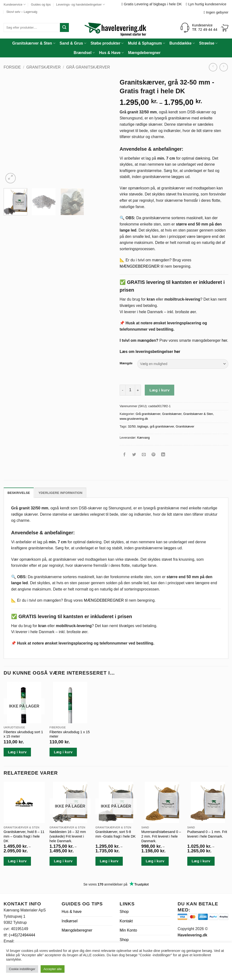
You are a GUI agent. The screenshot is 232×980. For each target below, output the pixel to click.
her (177, 352)
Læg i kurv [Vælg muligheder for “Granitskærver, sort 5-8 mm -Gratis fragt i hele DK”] (109, 861)
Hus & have (72, 912)
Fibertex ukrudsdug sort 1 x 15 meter (23, 734)
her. (225, 340)
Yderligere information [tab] (60, 493)
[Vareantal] (130, 390)
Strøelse (208, 43)
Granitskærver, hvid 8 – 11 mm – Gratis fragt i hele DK (24, 836)
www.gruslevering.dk (134, 419)
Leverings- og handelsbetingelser (80, 4)
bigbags (143, 426)
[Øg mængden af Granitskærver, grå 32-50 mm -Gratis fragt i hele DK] (138, 390)
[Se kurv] (225, 28)
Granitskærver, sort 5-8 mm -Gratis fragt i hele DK (116, 834)
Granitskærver (43, 67)
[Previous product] (224, 67)
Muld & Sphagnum (146, 43)
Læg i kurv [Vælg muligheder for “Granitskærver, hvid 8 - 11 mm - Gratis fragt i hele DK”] (17, 861)
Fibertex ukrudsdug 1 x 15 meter (70, 734)
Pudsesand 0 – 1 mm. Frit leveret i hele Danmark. (207, 834)
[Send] (64, 27)
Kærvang (144, 438)
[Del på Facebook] (125, 455)
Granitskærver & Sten (34, 43)
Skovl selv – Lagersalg (22, 12)
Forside (12, 67)
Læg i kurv (160, 390)
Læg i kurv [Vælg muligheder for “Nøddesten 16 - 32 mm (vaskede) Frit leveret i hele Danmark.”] (63, 861)
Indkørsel (70, 921)
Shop (124, 912)
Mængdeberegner (144, 53)
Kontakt (126, 921)
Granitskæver (185, 426)
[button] (11, 178)
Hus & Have (111, 53)
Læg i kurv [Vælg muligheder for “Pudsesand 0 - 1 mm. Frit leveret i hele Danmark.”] (201, 861)
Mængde (126, 363)
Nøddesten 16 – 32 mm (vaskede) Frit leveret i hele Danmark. (68, 836)
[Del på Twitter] (134, 455)
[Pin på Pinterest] (154, 455)
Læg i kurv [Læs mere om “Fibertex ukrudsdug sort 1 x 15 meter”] (17, 752)
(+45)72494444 (22, 935)
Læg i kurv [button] (63, 752)
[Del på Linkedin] (163, 455)
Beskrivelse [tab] (19, 493)
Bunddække (182, 43)
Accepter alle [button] (53, 969)
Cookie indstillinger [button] (22, 969)
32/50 (132, 426)
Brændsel (84, 53)
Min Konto (128, 930)
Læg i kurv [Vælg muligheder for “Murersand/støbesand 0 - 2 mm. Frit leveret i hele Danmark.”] (155, 861)
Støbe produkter (107, 43)
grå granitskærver (162, 426)
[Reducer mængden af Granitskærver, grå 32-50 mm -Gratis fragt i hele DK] (123, 390)
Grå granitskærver (88, 67)
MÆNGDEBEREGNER (140, 266)
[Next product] (213, 67)
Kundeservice (15, 4)
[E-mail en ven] (144, 455)
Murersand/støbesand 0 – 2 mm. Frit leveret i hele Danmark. (161, 836)
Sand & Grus (73, 43)
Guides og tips (41, 4)
